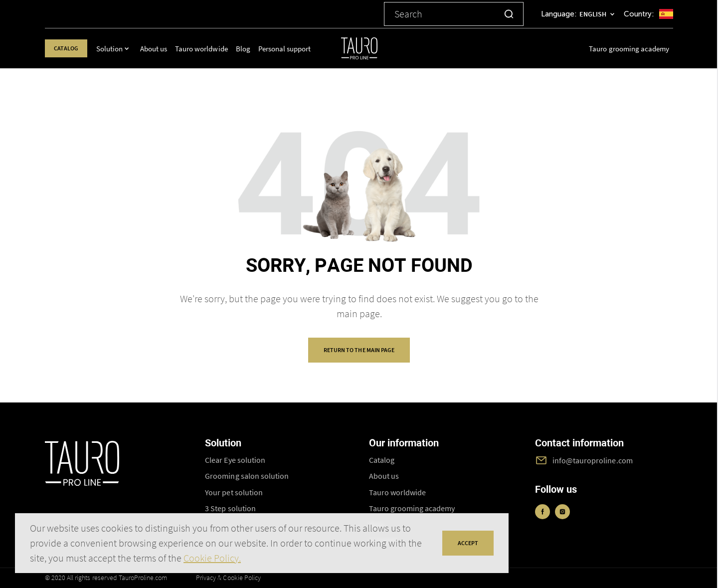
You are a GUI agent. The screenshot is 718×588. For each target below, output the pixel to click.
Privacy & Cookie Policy (228, 578)
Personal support (292, 49)
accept (468, 543)
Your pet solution (234, 492)
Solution (117, 49)
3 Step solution (230, 508)
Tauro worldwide (209, 49)
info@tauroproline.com (593, 460)
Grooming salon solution (247, 476)
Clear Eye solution (235, 460)
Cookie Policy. (212, 558)
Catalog (70, 48)
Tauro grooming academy (629, 49)
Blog (251, 49)
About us (161, 49)
